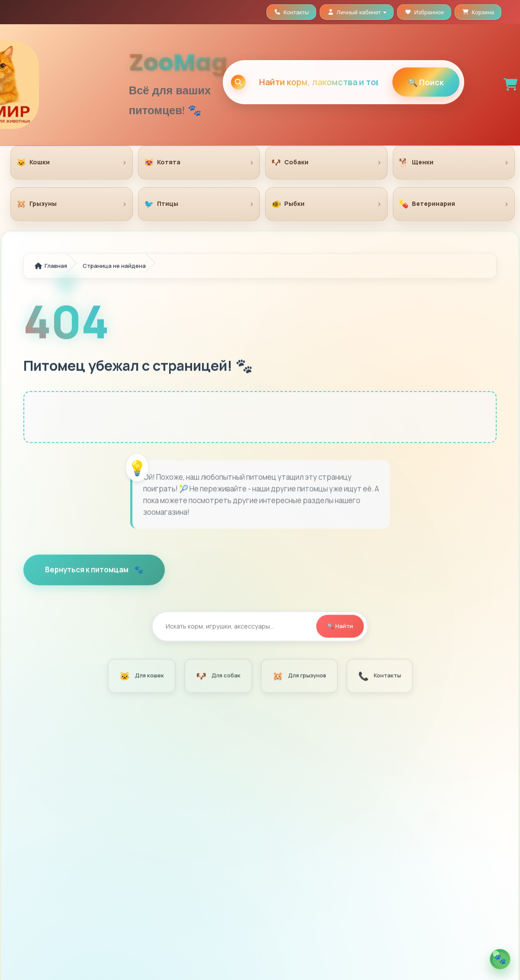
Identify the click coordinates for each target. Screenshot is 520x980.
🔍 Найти (340, 627)
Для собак (218, 677)
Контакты (379, 677)
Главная (51, 267)
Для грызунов (299, 677)
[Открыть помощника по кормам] (500, 959)
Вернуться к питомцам (87, 571)
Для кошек (141, 677)
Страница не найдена (114, 267)
